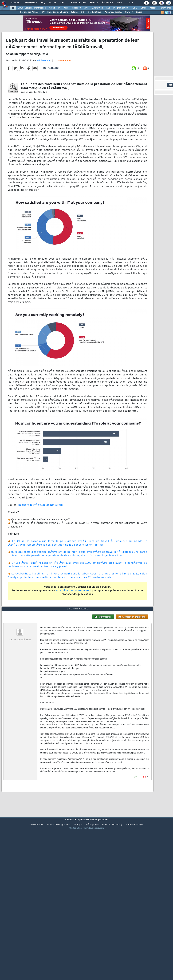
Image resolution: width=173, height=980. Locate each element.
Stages (139, 12)
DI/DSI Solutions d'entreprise (32, 8)
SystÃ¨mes (166, 8)
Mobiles (154, 8)
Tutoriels (31, 3)
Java (86, 8)
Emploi (94, 3)
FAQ (43, 3)
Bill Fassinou (43, 81)
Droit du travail (95, 12)
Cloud (52, 8)
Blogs (53, 3)
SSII (83, 12)
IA (59, 8)
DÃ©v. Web (97, 8)
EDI (108, 8)
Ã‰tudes (107, 3)
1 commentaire (63, 82)
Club (131, 3)
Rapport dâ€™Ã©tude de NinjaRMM (41, 526)
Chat (63, 3)
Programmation (121, 8)
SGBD (134, 8)
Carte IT (129, 12)
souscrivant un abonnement (74, 612)
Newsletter (78, 3)
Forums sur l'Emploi (30, 12)
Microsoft (76, 8)
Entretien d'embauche (58, 12)
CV (43, 12)
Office (143, 8)
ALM (66, 8)
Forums (16, 3)
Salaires (75, 12)
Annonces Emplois (114, 12)
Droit (120, 3)
